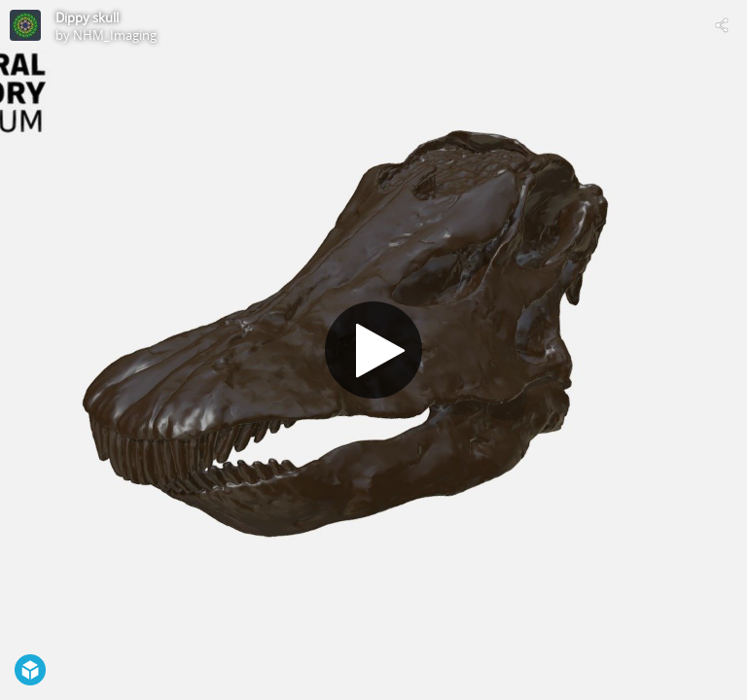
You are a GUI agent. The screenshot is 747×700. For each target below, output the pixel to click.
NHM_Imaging (115, 35)
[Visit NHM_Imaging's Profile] (25, 25)
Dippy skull (87, 17)
